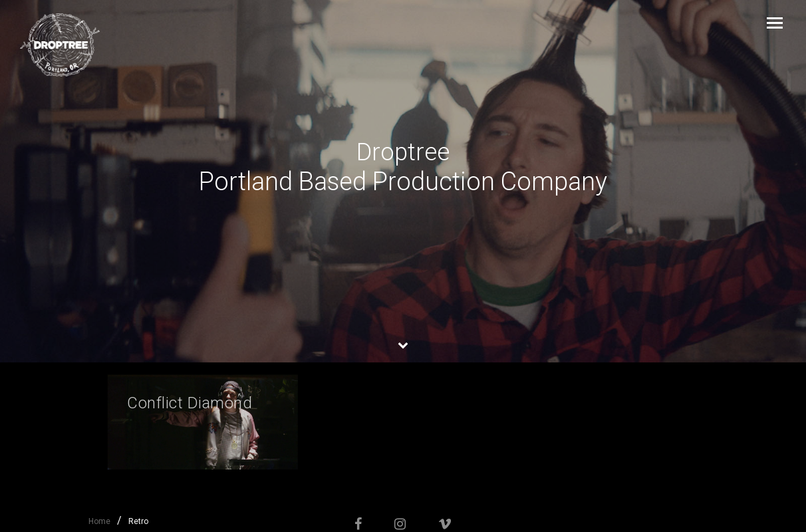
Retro (138, 521)
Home (99, 521)
